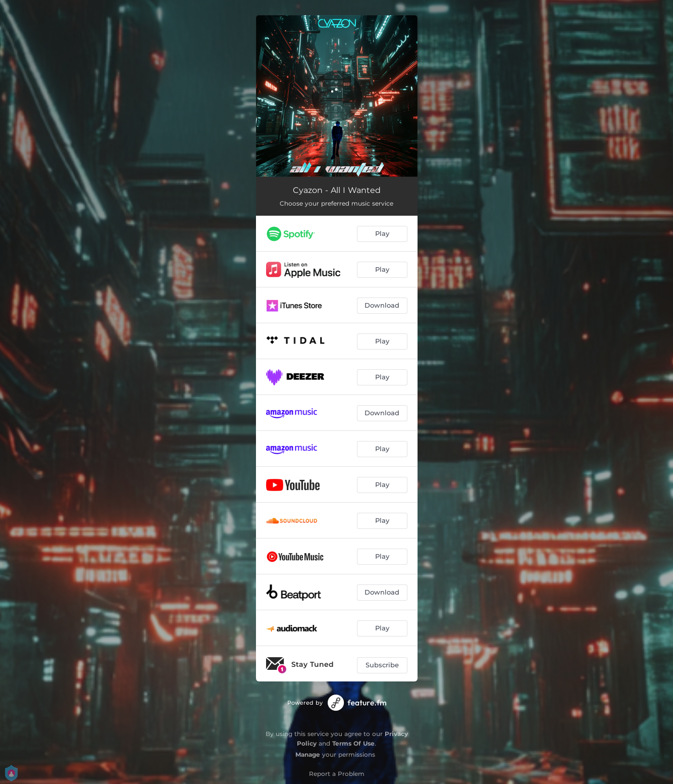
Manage (308, 754)
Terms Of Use (353, 743)
